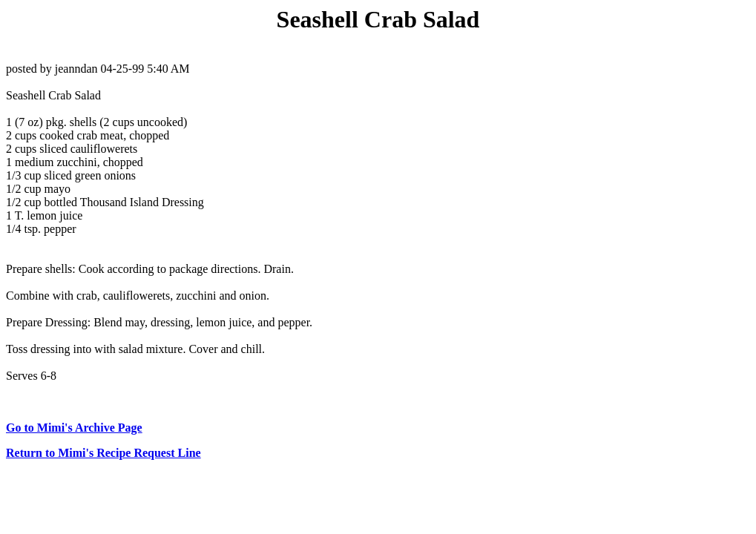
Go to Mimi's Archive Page (74, 428)
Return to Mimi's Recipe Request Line (103, 453)
